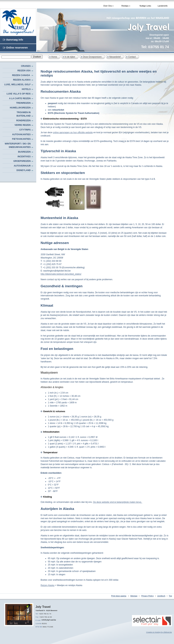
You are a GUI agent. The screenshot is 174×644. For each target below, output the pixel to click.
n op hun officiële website (81, 132)
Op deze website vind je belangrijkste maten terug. (118, 502)
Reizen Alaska (22, 80)
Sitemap (134, 596)
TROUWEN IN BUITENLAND (24, 114)
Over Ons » (108, 6)
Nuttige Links (145, 6)
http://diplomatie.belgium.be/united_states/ (61, 274)
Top (170, 596)
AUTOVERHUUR (22, 166)
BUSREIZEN (24, 152)
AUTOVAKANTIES (21, 134)
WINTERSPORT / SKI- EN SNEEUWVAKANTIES (18, 146)
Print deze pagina (119, 596)
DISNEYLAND (24, 170)
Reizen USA (24, 71)
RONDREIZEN (23, 121)
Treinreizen (23, 103)
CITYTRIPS (25, 130)
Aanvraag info (15, 40)
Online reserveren (17, 48)
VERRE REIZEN (23, 125)
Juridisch (161, 596)
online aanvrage (61, 132)
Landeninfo (163, 6)
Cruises (26, 66)
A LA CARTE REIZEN (20, 98)
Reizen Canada (21, 75)
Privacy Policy (148, 596)
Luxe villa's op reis (19, 94)
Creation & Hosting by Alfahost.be (159, 632)
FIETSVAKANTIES (21, 139)
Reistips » (126, 6)
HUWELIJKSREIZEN (20, 108)
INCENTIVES (24, 157)
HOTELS (26, 89)
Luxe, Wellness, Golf (17, 85)
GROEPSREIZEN (22, 161)
